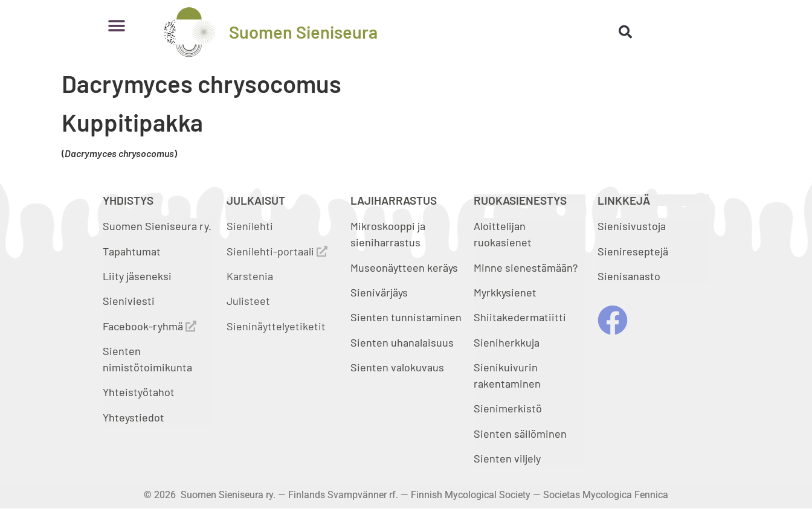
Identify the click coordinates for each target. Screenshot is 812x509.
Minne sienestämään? (526, 267)
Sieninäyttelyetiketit (276, 326)
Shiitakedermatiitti (520, 317)
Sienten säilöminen (520, 434)
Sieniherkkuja (507, 342)
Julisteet (248, 301)
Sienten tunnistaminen (406, 317)
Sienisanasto (629, 276)
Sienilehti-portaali (277, 251)
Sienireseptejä (633, 251)
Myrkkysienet (505, 292)
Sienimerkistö (508, 408)
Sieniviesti (130, 301)
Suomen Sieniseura (303, 32)
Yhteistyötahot (139, 392)
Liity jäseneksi (137, 276)
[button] (116, 26)
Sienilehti (250, 226)
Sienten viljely (507, 458)
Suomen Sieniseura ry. (157, 226)
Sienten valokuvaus (397, 367)
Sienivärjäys (379, 292)
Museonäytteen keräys (404, 267)
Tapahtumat (132, 251)
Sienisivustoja (632, 226)
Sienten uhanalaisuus (402, 342)
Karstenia (250, 276)
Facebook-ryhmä (150, 326)
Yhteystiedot (134, 417)
